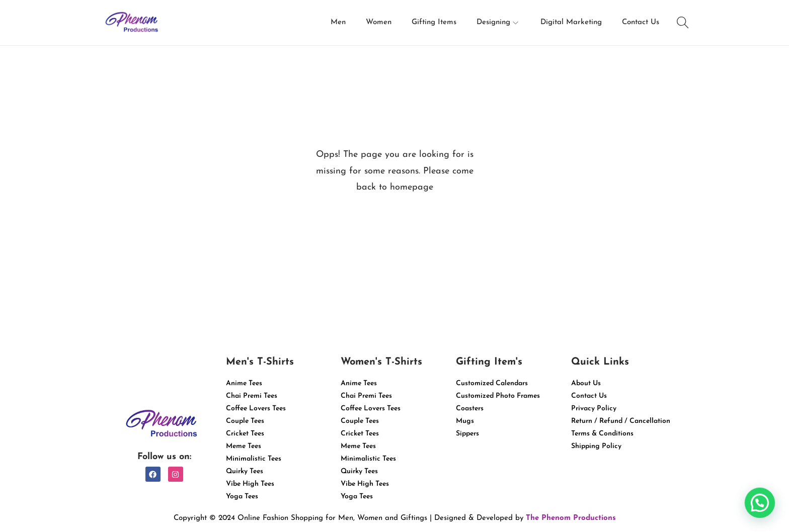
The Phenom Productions (571, 518)
